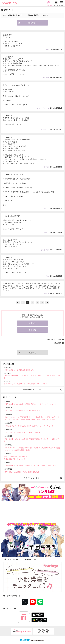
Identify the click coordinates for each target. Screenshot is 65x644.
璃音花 (47, 293)
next (47, 302)
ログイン (56, 5)
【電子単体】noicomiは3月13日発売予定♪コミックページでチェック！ (30, 465)
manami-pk (45, 77)
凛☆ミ (47, 208)
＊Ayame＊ (45, 130)
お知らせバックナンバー (32, 389)
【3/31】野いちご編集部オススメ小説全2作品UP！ (23, 411)
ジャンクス (45, 250)
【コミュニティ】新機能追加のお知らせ (19, 370)
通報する (32, 353)
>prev (18, 302)
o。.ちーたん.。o (43, 108)
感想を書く (32, 23)
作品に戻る (57, 343)
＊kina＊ (43, 15)
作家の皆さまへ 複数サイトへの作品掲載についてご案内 (25, 384)
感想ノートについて (54, 340)
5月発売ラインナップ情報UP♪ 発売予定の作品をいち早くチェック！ (29, 426)
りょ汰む (46, 49)
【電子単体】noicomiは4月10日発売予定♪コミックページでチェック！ (30, 404)
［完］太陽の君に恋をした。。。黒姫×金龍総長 (20, 15)
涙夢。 (47, 232)
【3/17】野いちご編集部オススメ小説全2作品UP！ (23, 432)
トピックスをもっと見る (32, 478)
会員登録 (32, 330)
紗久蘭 (47, 167)
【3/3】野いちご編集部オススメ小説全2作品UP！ (22, 472)
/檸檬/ (47, 276)
